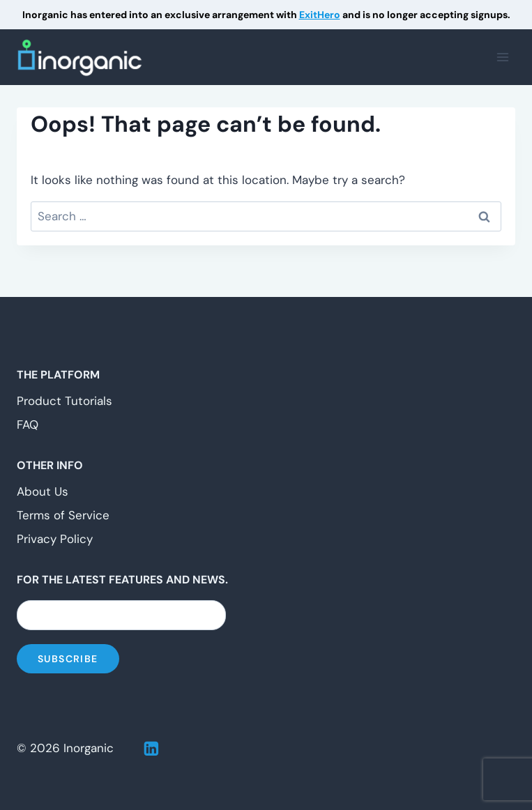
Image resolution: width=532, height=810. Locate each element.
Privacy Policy (55, 539)
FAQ (28, 425)
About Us (43, 491)
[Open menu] (502, 58)
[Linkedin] (151, 749)
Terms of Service (63, 515)
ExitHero (320, 15)
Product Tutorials (64, 401)
